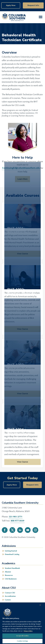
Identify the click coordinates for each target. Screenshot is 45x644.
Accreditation (10, 596)
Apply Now (11, 5)
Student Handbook (12, 568)
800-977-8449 (18, 521)
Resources (9, 575)
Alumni (8, 572)
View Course (16, 462)
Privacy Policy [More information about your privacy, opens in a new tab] (28, 631)
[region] (22, 623)
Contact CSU (10, 593)
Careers (8, 600)
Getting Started (11, 551)
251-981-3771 (16, 517)
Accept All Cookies (22, 636)
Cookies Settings (22, 641)
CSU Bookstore (11, 579)
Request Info (33, 5)
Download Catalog (12, 554)
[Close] (40, 605)
